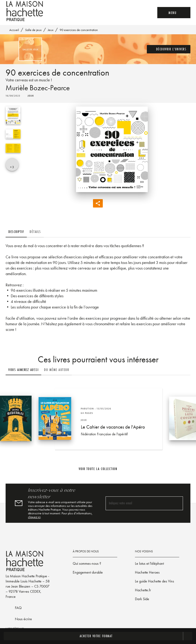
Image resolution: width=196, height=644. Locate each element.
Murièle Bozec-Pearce (38, 88)
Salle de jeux (33, 30)
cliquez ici (34, 517)
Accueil (14, 30)
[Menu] (174, 13)
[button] (169, 49)
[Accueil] (25, 11)
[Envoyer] (177, 503)
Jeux (51, 30)
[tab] (16, 232)
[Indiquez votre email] (139, 503)
